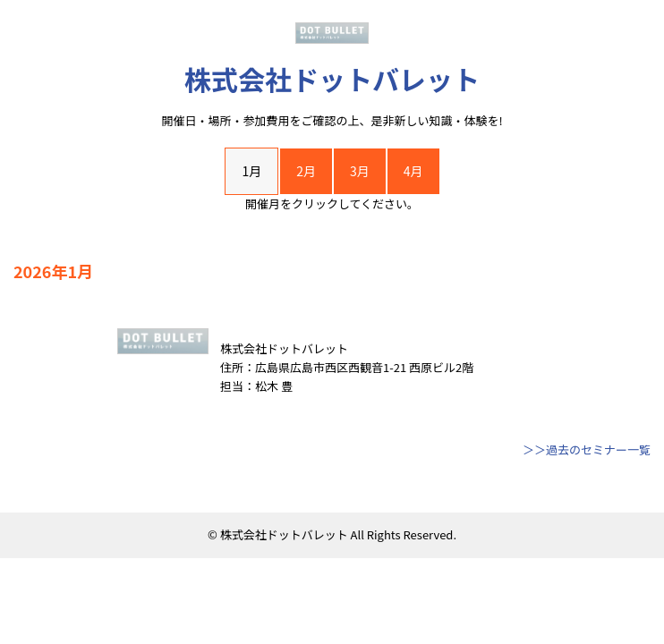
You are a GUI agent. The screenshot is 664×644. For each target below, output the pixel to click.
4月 (413, 171)
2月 (306, 171)
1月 (251, 171)
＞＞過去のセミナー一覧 (587, 449)
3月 (360, 171)
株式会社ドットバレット (332, 79)
